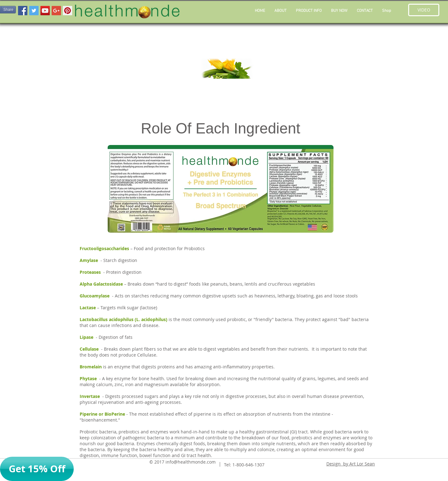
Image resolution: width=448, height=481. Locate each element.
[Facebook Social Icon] (23, 11)
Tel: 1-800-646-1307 (244, 465)
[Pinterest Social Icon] (68, 11)
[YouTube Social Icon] (45, 11)
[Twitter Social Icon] (34, 11)
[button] (309, 11)
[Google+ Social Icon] (56, 11)
